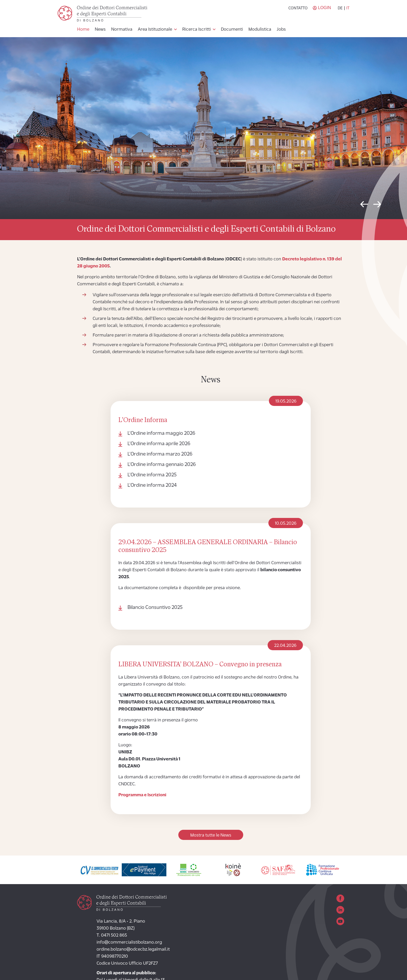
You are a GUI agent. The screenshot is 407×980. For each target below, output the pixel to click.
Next (377, 206)
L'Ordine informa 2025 (152, 475)
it (348, 8)
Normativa (122, 30)
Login (324, 8)
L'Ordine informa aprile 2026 (159, 444)
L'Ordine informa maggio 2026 (161, 433)
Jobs (281, 30)
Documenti (232, 30)
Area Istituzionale (155, 30)
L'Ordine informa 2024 (152, 485)
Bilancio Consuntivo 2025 (155, 608)
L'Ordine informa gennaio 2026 (162, 465)
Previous (364, 206)
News (100, 30)
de (340, 8)
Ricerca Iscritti (196, 30)
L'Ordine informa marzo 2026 (160, 454)
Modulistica (260, 30)
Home (83, 30)
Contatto (298, 8)
